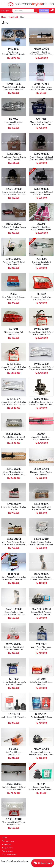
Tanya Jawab (8, 851)
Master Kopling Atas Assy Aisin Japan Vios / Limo (41, 123)
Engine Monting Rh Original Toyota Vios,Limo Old (41, 193)
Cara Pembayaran (10, 854)
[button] (51, 11)
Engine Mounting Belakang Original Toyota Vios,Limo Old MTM (14, 194)
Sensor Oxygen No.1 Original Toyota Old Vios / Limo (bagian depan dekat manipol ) (14, 370)
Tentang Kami (8, 841)
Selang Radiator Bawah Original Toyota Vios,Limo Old (41, 579)
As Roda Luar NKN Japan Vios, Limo (41, 718)
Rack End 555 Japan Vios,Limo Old (14, 753)
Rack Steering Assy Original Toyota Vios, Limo (14, 788)
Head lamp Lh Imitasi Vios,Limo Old (14, 123)
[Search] (23, 11)
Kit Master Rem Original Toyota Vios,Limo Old (14, 648)
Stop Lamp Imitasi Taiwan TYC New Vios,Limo (41, 298)
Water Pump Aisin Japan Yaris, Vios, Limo (41, 648)
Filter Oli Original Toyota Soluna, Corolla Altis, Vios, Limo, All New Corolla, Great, (41, 89)
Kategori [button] (6, 11)
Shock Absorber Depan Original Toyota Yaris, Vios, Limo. (41, 54)
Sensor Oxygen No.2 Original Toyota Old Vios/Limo (41, 333)
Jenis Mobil (13, 17)
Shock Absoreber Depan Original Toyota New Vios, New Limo (14, 474)
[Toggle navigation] (3, 4)
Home (4, 17)
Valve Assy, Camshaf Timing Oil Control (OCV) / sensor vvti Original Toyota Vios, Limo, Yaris (14, 545)
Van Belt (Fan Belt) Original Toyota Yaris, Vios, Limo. (14, 88)
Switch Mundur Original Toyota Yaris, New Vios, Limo (41, 543)
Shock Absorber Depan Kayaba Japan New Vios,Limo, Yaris (41, 439)
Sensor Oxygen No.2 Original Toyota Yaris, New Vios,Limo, (14, 403)
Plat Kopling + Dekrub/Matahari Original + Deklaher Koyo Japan (14, 54)
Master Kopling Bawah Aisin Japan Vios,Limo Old (14, 683)
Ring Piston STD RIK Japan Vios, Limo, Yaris (14, 298)
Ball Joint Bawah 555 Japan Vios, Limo (41, 683)
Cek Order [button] (44, 11)
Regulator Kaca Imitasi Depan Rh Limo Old (41, 263)
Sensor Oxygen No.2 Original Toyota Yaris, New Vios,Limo (41, 368)
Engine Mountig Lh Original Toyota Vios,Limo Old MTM (41, 158)
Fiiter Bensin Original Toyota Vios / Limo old (14, 158)
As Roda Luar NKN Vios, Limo (14, 717)
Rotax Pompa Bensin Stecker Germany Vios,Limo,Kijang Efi (14, 578)
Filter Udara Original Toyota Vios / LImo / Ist (14, 823)
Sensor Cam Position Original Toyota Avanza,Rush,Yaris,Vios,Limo (14, 509)
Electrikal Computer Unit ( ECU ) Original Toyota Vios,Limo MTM (14, 439)
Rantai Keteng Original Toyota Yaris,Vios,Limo (41, 508)
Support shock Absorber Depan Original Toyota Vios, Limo (41, 754)
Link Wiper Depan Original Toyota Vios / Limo (41, 473)
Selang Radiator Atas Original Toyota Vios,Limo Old (14, 614)
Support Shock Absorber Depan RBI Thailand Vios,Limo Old (41, 614)
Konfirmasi (7, 844)
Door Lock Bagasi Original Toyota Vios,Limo (14, 263)
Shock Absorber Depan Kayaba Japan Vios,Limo (41, 228)
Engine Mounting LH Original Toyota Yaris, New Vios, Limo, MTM (41, 404)
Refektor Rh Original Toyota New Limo (14, 228)
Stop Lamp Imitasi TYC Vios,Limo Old (14, 333)
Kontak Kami (8, 848)
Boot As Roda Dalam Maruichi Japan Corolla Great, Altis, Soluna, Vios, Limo (41, 789)
